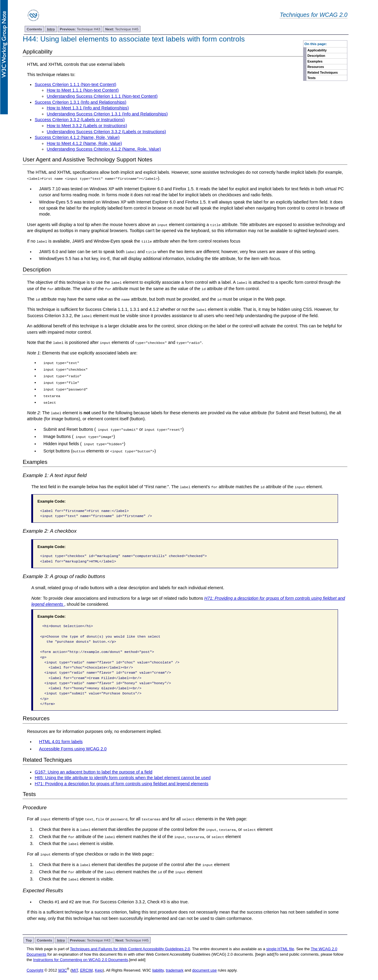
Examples (315, 61)
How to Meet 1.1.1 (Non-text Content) (83, 90)
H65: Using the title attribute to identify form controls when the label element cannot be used (123, 773)
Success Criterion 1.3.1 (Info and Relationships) (80, 102)
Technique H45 (122, 29)
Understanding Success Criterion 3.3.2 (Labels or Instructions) (106, 132)
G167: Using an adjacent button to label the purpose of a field (93, 767)
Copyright (35, 965)
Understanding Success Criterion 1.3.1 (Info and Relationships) (107, 114)
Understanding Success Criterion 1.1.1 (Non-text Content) (102, 96)
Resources (316, 67)
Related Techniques (323, 72)
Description (316, 56)
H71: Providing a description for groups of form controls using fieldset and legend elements (121, 779)
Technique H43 (80, 29)
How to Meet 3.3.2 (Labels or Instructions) (87, 126)
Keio (99, 965)
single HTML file (280, 943)
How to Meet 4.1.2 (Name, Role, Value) (84, 143)
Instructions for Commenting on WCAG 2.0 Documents (81, 954)
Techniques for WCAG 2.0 (313, 15)
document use (204, 965)
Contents (34, 29)
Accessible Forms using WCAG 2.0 (73, 743)
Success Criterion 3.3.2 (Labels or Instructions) (80, 120)
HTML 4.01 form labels (61, 737)
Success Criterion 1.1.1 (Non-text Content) (75, 84)
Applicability (317, 50)
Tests (311, 78)
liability (158, 965)
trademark (175, 965)
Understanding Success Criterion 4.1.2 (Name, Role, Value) (104, 149)
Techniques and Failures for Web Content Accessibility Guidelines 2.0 (130, 943)
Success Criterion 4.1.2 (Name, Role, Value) (77, 137)
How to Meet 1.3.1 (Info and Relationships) (88, 108)
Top (29, 934)
